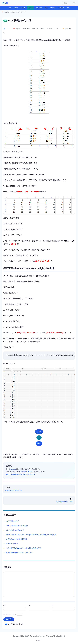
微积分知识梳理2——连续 (65, 502)
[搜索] (68, 3)
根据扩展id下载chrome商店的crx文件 (19, 553)
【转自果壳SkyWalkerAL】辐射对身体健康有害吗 (24, 548)
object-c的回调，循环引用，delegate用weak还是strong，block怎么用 (31, 535)
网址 (53, 605)
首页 (10, 8)
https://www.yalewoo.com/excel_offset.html (20, 474)
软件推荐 (53, 8)
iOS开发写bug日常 (12, 521)
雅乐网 (5, 3)
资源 (46, 8)
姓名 (5, 605)
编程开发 (30, 8)
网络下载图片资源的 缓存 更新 (17, 526)
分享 (39, 444)
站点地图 (39, 640)
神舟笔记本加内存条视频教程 (16, 539)
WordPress (42, 636)
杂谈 (68, 8)
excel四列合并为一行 (20, 20)
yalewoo (8, 29)
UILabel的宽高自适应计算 (15, 530)
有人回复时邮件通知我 (16, 624)
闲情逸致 (61, 8)
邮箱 (29, 605)
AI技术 (16, 8)
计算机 (23, 8)
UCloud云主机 (60, 636)
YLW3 (53, 636)
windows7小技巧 (12, 544)
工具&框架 (39, 8)
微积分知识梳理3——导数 (13, 490)
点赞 (39, 432)
